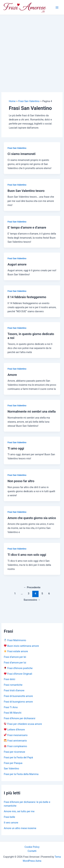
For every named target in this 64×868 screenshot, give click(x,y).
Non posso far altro (21, 481)
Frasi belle (9, 817)
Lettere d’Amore (14, 730)
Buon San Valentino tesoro (26, 191)
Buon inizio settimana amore (21, 646)
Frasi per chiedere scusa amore (23, 724)
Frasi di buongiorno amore (18, 702)
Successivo (32, 600)
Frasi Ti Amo (11, 707)
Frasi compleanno (15, 746)
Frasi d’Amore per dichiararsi (19, 718)
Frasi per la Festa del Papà (18, 757)
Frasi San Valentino (17, 148)
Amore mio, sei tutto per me (19, 811)
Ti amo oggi (16, 448)
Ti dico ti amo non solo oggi (27, 555)
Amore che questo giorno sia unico (32, 518)
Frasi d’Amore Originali (18, 674)
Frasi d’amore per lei (15, 657)
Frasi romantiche (13, 685)
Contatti (32, 851)
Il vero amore (11, 823)
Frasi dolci (9, 679)
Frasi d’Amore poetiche (18, 668)
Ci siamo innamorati (22, 154)
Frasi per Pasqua (13, 763)
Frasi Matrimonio (15, 640)
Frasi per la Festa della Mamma (21, 774)
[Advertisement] (32, 49)
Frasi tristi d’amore (14, 690)
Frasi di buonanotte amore (18, 696)
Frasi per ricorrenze (14, 752)
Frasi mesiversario (16, 735)
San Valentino (11, 769)
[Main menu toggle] (57, 7)
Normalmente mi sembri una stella (32, 411)
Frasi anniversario (15, 741)
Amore (12, 375)
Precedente (32, 587)
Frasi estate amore (16, 651)
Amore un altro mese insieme (20, 828)
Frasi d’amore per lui (15, 663)
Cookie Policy (32, 847)
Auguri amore (17, 264)
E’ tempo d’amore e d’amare (27, 227)
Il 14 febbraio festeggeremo (27, 297)
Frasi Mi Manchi (13, 713)
